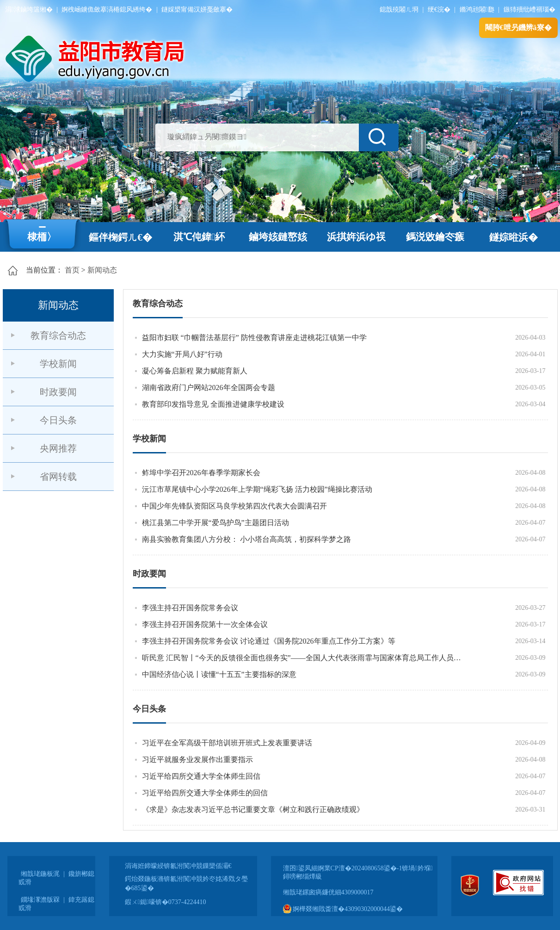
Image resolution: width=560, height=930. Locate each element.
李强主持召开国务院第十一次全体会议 (205, 624)
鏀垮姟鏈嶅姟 (278, 237)
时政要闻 (58, 392)
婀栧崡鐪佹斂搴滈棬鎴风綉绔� (107, 9)
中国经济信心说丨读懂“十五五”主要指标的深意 (219, 674)
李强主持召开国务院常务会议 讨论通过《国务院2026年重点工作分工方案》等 (269, 641)
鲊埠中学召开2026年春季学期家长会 (201, 473)
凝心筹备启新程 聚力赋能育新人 (195, 371)
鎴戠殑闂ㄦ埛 (399, 9)
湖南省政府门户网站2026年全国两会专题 (209, 387)
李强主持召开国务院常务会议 (190, 608)
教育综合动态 (58, 335)
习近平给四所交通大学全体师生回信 (201, 776)
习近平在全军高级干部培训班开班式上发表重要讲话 (227, 743)
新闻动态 (102, 270)
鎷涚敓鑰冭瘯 (435, 237)
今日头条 (58, 420)
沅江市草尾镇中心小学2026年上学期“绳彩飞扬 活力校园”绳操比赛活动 (257, 489)
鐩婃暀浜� (514, 237)
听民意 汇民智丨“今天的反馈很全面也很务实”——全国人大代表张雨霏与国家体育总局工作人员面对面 (303, 658)
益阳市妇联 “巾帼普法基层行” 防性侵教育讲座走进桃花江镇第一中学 (254, 338)
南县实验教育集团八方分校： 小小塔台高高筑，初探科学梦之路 (246, 539)
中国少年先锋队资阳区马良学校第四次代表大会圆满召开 (234, 506)
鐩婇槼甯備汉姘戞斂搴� (197, 9)
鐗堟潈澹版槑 (40, 900)
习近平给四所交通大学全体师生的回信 (205, 793)
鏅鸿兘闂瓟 (477, 9)
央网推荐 (58, 448)
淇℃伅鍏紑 (199, 237)
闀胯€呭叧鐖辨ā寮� (518, 28)
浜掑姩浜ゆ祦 (356, 237)
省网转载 (58, 477)
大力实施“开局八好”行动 (182, 354)
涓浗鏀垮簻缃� (29, 9)
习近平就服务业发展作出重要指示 (197, 759)
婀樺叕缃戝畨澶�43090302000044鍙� (343, 909)
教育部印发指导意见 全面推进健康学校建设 (213, 404)
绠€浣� (439, 9)
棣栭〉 (42, 237)
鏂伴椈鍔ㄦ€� (120, 237)
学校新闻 (58, 364)
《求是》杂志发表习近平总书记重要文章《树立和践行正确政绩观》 (253, 809)
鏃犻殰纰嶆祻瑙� (529, 9)
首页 (72, 270)
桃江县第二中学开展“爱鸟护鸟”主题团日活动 (215, 523)
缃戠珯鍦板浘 (40, 874)
